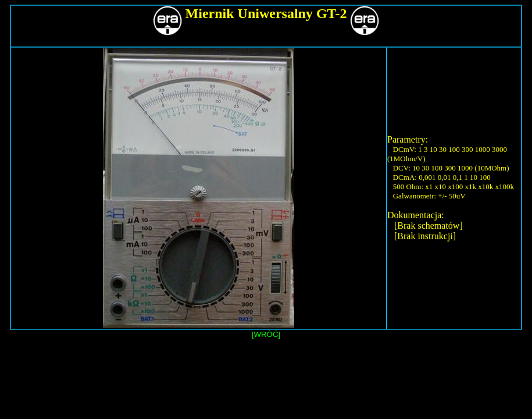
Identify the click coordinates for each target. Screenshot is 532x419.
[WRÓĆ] (266, 334)
